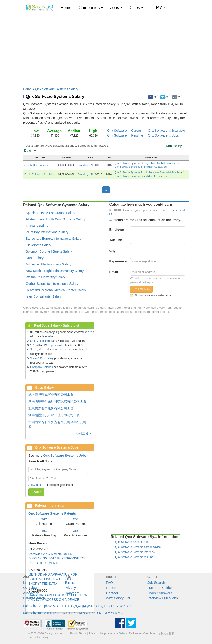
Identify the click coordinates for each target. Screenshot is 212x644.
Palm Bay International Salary (47, 232)
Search (36, 492)
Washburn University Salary (46, 277)
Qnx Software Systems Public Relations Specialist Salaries (148, 172)
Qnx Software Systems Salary (57, 89)
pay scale (57, 345)
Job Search (156, 583)
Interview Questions (163, 598)
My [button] (160, 7)
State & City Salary (42, 358)
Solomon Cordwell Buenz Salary (49, 251)
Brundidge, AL (86, 165)
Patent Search (34, 598)
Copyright (72, 593)
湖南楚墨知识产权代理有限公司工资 (54, 415)
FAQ (109, 583)
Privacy (70, 588)
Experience (118, 261)
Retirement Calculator (142, 633)
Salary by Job (33, 613)
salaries (89, 332)
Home (68, 7)
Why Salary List (118, 598)
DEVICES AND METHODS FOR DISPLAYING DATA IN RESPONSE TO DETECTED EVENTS (56, 558)
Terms (69, 583)
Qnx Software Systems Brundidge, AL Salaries (141, 167)
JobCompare (36, 485)
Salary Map (37, 350)
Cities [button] (136, 8)
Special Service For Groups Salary (51, 213)
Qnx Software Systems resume (134, 557)
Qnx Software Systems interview (135, 552)
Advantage (31, 593)
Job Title (116, 240)
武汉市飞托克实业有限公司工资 (51, 394)
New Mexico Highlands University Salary (55, 271)
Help (103, 633)
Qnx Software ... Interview (166, 131)
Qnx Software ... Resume (125, 135)
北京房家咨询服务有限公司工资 (51, 408)
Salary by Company (37, 606)
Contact (112, 593)
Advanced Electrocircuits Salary (49, 264)
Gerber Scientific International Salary (52, 284)
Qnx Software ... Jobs (163, 135)
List (26, 583)
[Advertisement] (106, 49)
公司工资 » (84, 433)
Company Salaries (41, 367)
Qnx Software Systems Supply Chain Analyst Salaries (145, 163)
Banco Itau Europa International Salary (54, 239)
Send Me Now (141, 289)
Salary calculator (40, 341)
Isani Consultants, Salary (44, 296)
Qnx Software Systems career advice (138, 547)
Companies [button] (91, 8)
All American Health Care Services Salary (56, 219)
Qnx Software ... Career (124, 131)
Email (113, 272)
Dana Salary (35, 258)
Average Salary (117, 633)
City (112, 251)
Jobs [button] (116, 8)
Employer (117, 230)
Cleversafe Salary (39, 245)
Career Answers (160, 593)
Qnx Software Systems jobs (132, 542)
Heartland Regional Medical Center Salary (56, 290)
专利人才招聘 (166, 633)
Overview (30, 588)
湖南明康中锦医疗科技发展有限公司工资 (57, 401)
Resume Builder (160, 588)
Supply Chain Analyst (36, 165)
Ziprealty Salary (37, 226)
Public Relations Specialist (39, 174)
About (73, 633)
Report (111, 588)
